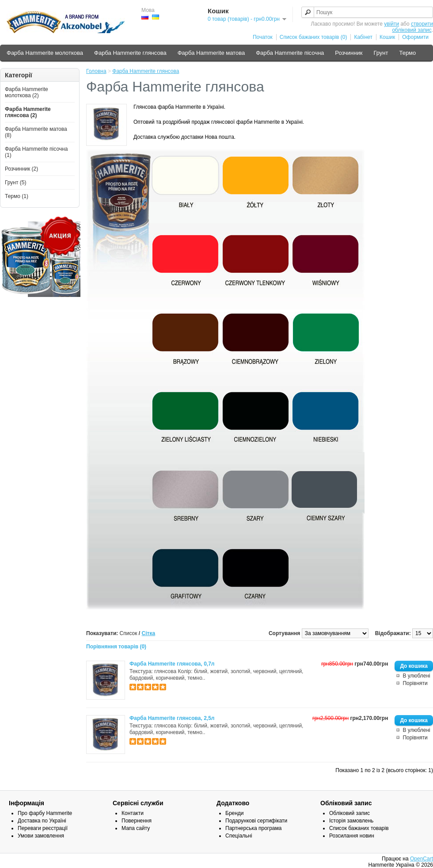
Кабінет (363, 37)
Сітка (149, 633)
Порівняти (415, 683)
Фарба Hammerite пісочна (290, 53)
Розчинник (349, 53)
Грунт (381, 53)
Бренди (235, 813)
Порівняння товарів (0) (116, 647)
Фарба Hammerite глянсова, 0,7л (172, 664)
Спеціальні (239, 836)
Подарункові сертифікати (256, 821)
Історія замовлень (351, 821)
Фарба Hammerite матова (211, 53)
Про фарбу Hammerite (45, 813)
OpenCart (422, 859)
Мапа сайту (136, 828)
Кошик (387, 37)
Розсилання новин (352, 836)
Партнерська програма (253, 828)
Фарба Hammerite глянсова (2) (28, 112)
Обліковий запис (349, 813)
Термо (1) (17, 196)
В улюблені (416, 676)
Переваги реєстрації (43, 828)
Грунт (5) (16, 183)
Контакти (133, 813)
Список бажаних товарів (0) (313, 37)
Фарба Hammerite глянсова (130, 53)
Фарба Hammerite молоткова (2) (27, 92)
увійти (391, 24)
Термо (407, 53)
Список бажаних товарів (359, 828)
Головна (96, 71)
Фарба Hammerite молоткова (45, 53)
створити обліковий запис (412, 27)
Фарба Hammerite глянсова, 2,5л (172, 718)
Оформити (415, 37)
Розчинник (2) (21, 169)
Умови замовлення (41, 836)
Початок (263, 37)
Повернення (137, 821)
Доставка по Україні (42, 821)
